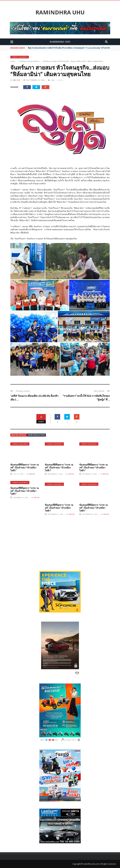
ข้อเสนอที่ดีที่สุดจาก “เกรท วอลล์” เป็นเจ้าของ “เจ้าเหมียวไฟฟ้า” (25, 467)
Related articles (19, 435)
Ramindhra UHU (60, 12)
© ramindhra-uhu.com (90, 864)
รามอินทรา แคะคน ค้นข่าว (20, 57)
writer (17, 80)
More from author (36, 435)
